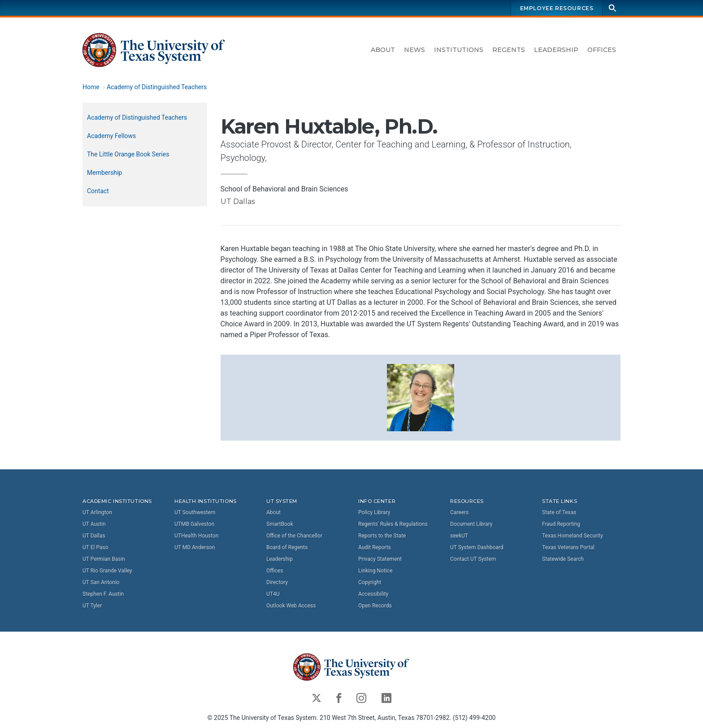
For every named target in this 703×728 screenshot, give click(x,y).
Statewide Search (563, 559)
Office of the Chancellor (294, 536)
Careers (459, 512)
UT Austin (94, 524)
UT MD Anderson (195, 547)
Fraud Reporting (561, 524)
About (383, 50)
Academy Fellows (111, 136)
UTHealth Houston (196, 536)
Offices (602, 50)
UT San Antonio (101, 582)
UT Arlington (97, 512)
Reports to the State (382, 536)
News (414, 50)
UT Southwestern (195, 512)
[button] (421, 397)
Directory (277, 582)
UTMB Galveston (194, 524)
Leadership (556, 50)
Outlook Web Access (291, 606)
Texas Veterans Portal (568, 547)
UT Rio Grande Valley (107, 571)
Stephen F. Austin (103, 594)
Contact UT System (473, 559)
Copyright (370, 582)
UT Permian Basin (104, 559)
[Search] (612, 8)
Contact (98, 191)
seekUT (459, 536)
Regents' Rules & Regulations (393, 524)
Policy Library (374, 512)
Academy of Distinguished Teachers (157, 87)
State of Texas (559, 512)
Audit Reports (375, 547)
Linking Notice (375, 571)
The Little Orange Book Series (128, 154)
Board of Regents (287, 547)
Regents (509, 50)
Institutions (459, 50)
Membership (104, 173)
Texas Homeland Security (573, 536)
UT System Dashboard (477, 547)
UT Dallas (94, 536)
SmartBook (280, 524)
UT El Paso (95, 547)
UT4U (273, 594)
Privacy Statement (380, 559)
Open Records (375, 606)
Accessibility (373, 594)
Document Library (471, 524)
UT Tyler (92, 606)
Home (91, 87)
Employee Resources (557, 8)
